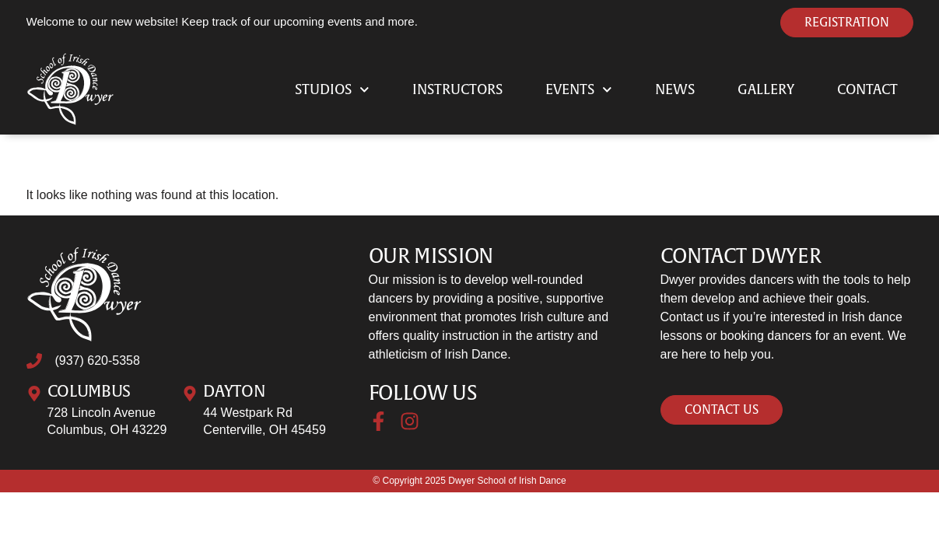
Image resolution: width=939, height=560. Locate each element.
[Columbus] (34, 394)
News (675, 90)
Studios (332, 90)
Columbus (89, 392)
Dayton (234, 392)
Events (579, 90)
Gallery (766, 90)
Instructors (457, 90)
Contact (867, 90)
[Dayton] (190, 394)
